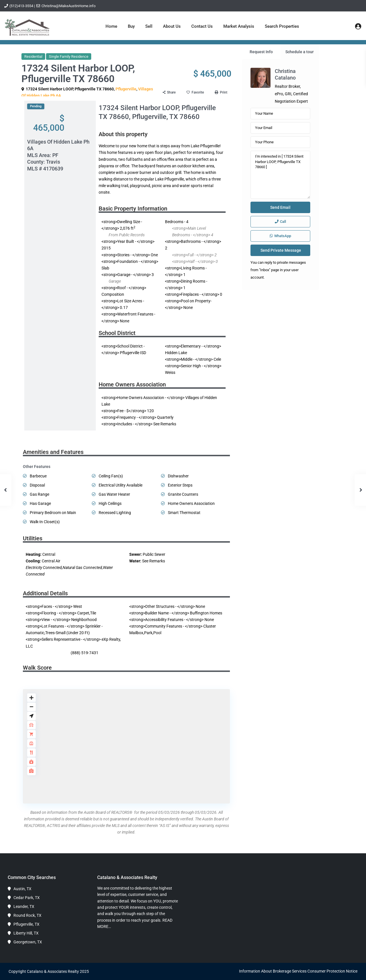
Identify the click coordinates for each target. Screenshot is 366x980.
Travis (53, 162)
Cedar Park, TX (27, 898)
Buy (131, 26)
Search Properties (282, 26)
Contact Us (202, 26)
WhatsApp (280, 236)
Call (280, 222)
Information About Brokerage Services (273, 971)
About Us (172, 26)
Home (111, 26)
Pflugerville (126, 89)
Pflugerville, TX (26, 924)
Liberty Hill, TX (26, 933)
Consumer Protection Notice (332, 971)
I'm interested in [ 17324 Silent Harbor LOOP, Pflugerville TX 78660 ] (280, 175)
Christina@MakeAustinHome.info (68, 6)
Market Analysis (239, 26)
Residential (33, 56)
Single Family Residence (69, 56)
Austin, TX (22, 889)
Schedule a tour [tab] (300, 52)
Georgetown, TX (28, 942)
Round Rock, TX (27, 915)
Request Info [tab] (261, 52)
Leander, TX (24, 906)
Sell (149, 26)
